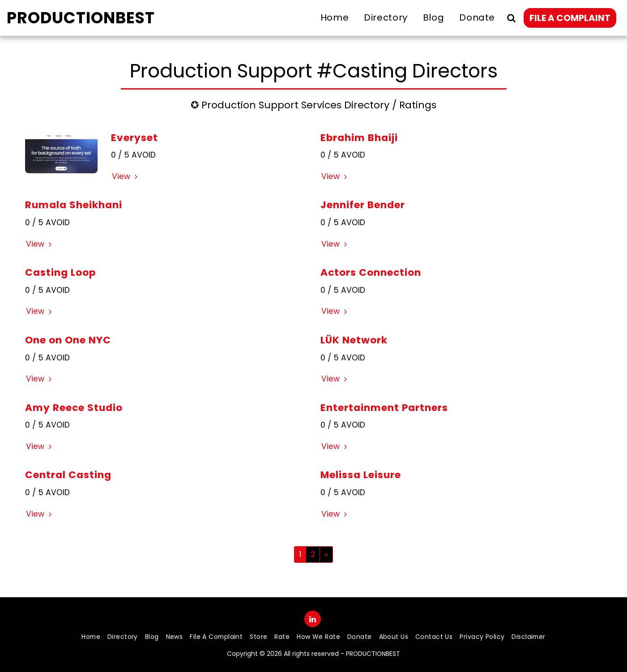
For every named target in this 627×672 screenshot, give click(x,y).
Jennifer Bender (363, 205)
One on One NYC (68, 340)
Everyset (134, 138)
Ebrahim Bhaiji (359, 138)
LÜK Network (354, 340)
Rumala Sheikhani (74, 205)
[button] (511, 18)
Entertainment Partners (384, 408)
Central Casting (68, 475)
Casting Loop (60, 272)
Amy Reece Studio (74, 408)
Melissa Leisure (361, 475)
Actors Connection (371, 272)
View (126, 177)
